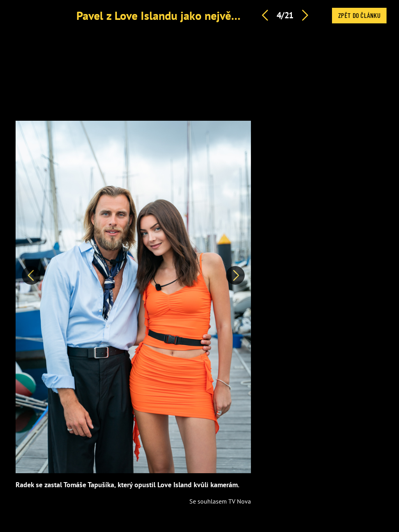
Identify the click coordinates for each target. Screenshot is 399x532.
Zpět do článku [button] (359, 15)
